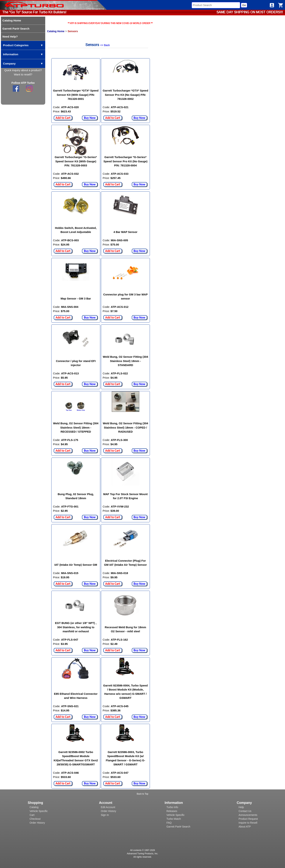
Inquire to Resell (248, 823)
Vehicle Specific (39, 811)
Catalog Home (56, 31)
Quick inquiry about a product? (23, 70)
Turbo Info (172, 807)
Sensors (73, 31)
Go (244, 5)
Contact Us (245, 811)
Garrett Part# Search (178, 827)
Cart (32, 815)
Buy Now (90, 118)
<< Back (105, 45)
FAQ (169, 823)
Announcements (248, 815)
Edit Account (108, 807)
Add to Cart (63, 118)
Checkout (35, 819)
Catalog (34, 807)
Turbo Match (174, 819)
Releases (172, 811)
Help (241, 807)
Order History (37, 823)
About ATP (245, 827)
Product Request (248, 819)
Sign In (105, 815)
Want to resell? (23, 74)
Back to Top (142, 794)
